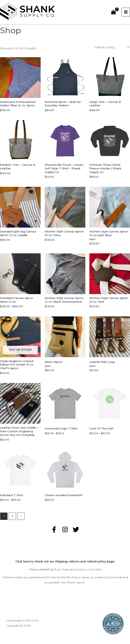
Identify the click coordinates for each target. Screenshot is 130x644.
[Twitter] (76, 533)
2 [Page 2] (12, 519)
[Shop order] (112, 50)
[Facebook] (54, 533)
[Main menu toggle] (126, 14)
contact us (46, 572)
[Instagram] (65, 533)
